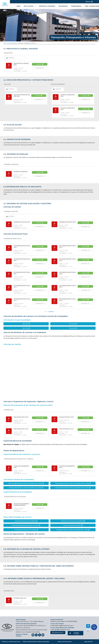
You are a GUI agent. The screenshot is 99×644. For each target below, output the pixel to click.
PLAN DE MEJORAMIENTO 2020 (21, 469)
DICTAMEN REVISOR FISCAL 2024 (68, 248)
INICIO (19, 6)
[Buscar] (92, 2)
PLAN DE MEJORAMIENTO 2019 (67, 469)
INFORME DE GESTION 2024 (68, 223)
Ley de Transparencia (13, 43)
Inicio (5, 43)
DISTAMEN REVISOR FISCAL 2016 (68, 301)
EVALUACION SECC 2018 (21, 431)
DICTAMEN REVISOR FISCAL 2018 (68, 288)
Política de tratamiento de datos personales (36, 642)
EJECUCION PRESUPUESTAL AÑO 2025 (22, 96)
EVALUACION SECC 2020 (21, 418)
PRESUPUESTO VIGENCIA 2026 (21, 64)
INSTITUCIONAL (30, 6)
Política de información (65, 642)
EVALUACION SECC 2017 (67, 431)
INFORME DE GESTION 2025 (22, 223)
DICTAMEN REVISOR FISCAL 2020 (68, 274)
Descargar (40, 66)
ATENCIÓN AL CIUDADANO (47, 6)
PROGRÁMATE (63, 6)
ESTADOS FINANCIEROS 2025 (68, 96)
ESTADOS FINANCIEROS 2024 (68, 109)
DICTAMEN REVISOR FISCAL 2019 (22, 288)
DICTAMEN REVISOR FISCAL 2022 (68, 261)
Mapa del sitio (88, 642)
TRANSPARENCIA (76, 6)
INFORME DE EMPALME (21, 172)
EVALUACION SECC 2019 (67, 418)
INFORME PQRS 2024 (20, 601)
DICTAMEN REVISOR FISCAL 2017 (22, 301)
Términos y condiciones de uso (11, 642)
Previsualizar (40, 70)
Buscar (88, 2)
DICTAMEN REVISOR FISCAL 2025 (22, 248)
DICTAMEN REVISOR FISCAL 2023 (22, 261)
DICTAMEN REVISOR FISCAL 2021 (22, 274)
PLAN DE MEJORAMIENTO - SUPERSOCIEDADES (22, 507)
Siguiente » (52, 313)
